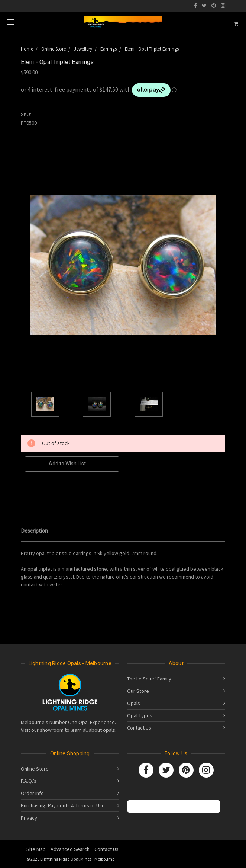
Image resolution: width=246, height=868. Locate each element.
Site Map (36, 849)
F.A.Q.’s (29, 781)
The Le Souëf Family (149, 679)
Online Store (35, 769)
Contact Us (139, 728)
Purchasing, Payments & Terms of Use (63, 805)
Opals (134, 703)
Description (34, 531)
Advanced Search (70, 849)
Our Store (138, 691)
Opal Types (140, 715)
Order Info (32, 793)
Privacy (29, 818)
